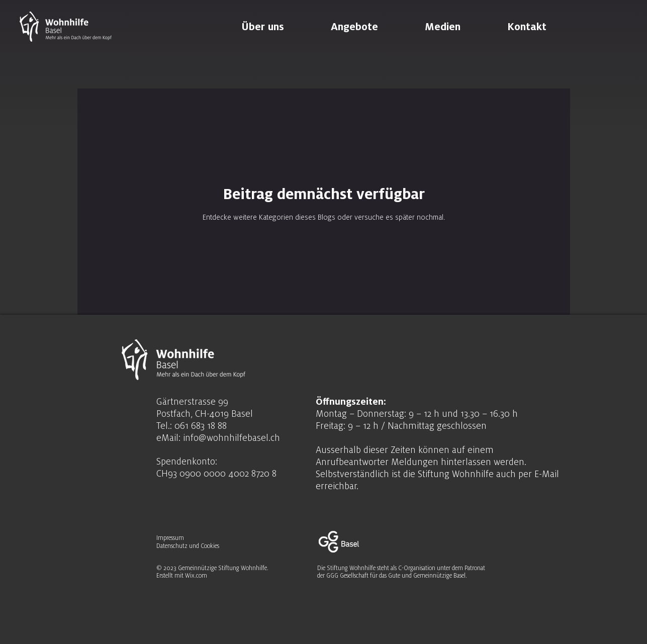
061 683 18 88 (201, 425)
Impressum (171, 538)
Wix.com (196, 576)
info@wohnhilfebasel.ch (232, 437)
